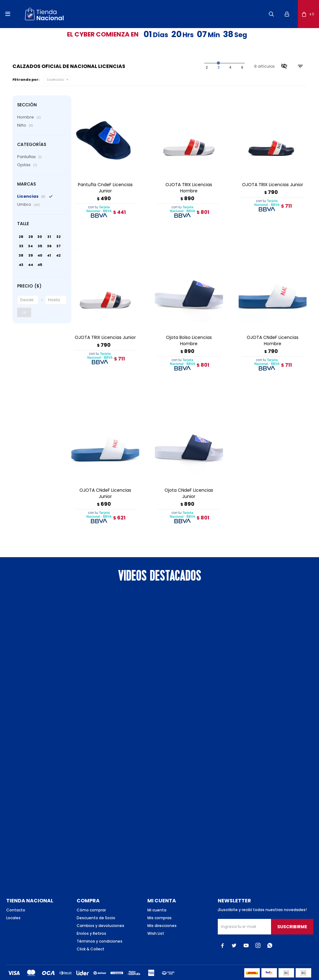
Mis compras (159, 901)
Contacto (16, 893)
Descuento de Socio (96, 901)
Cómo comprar (91, 893)
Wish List (156, 917)
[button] (271, 14)
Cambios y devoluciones (100, 909)
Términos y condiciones (100, 925)
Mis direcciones (162, 909)
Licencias (55, 80)
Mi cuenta (157, 893)
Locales (13, 901)
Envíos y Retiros (91, 917)
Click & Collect (90, 932)
